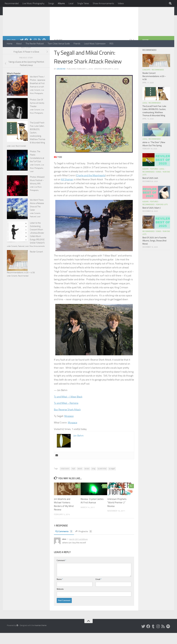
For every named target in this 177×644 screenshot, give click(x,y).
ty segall (112, 480)
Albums (61, 3)
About (19, 44)
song (93, 480)
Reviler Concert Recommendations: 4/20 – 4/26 (154, 87)
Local (71, 3)
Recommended (12, 3)
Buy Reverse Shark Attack (67, 421)
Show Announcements (103, 3)
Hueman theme (40, 636)
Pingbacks (84, 542)
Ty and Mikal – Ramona (66, 414)
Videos (121, 3)
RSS (111, 44)
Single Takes (83, 3)
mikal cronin (65, 480)
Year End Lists (162, 216)
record (80, 480)
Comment (61, 572)
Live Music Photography (33, 3)
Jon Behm (61, 80)
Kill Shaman (67, 191)
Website (60, 600)
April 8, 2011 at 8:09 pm (78, 550)
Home (10, 44)
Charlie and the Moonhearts (91, 187)
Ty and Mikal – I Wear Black (68, 408)
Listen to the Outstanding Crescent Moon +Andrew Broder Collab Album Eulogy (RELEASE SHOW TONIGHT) (37, 244)
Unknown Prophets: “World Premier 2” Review (117, 514)
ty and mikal (102, 480)
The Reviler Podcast (35, 44)
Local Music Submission (95, 44)
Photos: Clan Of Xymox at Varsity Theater (37, 114)
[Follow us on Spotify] (44, 51)
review (87, 480)
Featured (33, 228)
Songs (51, 3)
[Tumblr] (31, 51)
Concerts (37, 101)
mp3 (73, 480)
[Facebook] (26, 51)
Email (99, 590)
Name (60, 590)
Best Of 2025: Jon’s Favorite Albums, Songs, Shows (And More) (154, 252)
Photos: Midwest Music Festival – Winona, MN (37, 191)
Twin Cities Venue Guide (59, 44)
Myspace (69, 427)
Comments (64, 542)
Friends (77, 44)
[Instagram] (35, 51)
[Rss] (40, 51)
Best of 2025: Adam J (151, 219)
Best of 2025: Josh (150, 189)
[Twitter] (22, 51)
